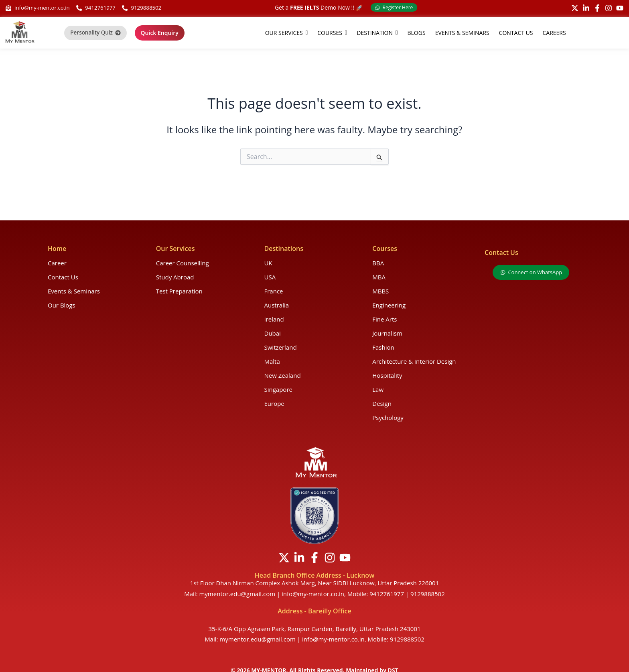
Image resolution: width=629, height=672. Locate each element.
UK (268, 263)
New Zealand (283, 375)
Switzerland (281, 347)
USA (270, 277)
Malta (272, 361)
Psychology (388, 417)
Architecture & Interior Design (414, 361)
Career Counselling (183, 263)
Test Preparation (179, 291)
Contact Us (63, 277)
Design (382, 403)
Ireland (274, 319)
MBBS (380, 291)
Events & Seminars (74, 291)
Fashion (383, 347)
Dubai (273, 333)
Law (378, 389)
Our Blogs (62, 305)
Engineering (389, 305)
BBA (378, 263)
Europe (274, 403)
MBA (379, 277)
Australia (277, 305)
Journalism (387, 333)
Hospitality (387, 375)
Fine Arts (385, 319)
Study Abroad (175, 277)
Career (57, 263)
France (274, 291)
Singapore (278, 389)
